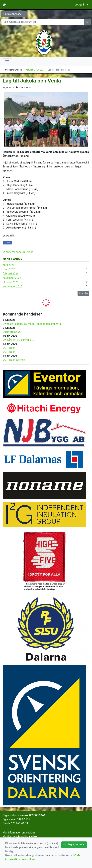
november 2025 (12, 278)
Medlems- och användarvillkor (20, 837)
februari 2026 (11, 274)
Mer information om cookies (19, 833)
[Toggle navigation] (7, 62)
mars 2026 (9, 269)
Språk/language (13, 14)
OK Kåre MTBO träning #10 (19, 340)
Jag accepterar (74, 845)
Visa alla (83, 293)
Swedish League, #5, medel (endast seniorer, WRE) (33, 324)
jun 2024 (40, 70)
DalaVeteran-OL (12, 332)
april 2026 (9, 265)
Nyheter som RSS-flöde (18, 252)
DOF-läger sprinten (14, 360)
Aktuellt (29, 70)
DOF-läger (9, 348)
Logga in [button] (80, 5)
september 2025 (13, 287)
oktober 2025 (11, 282)
